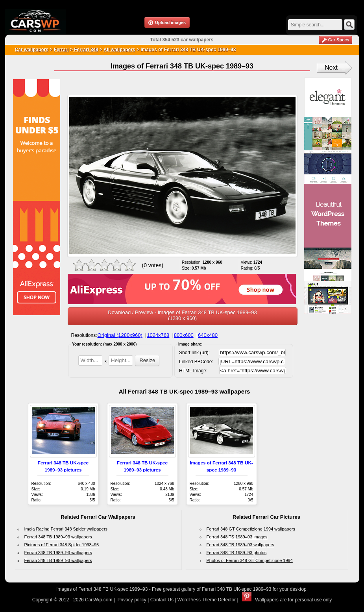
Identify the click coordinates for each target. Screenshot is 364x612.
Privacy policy (131, 600)
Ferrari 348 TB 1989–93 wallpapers (58, 537)
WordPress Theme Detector (207, 600)
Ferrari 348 (86, 50)
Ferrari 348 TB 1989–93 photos (237, 553)
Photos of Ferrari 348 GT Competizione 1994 (250, 560)
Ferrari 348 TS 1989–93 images (237, 537)
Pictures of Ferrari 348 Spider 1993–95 (62, 545)
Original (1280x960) (120, 335)
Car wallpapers (32, 50)
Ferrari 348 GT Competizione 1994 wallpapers (251, 529)
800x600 (184, 335)
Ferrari (61, 50)
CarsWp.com (99, 600)
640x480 (208, 335)
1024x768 (158, 335)
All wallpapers (119, 50)
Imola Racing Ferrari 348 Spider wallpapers (66, 529)
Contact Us (162, 600)
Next (331, 67)
